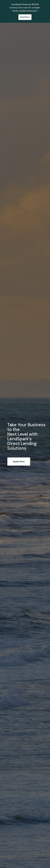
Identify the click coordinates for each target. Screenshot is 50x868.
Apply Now (19, 461)
